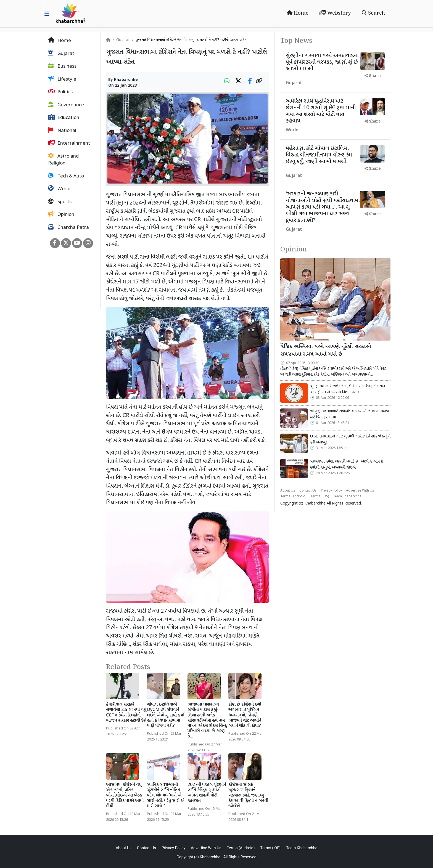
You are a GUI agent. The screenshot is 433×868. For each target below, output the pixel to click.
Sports (60, 202)
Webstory (335, 13)
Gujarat (61, 54)
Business (62, 66)
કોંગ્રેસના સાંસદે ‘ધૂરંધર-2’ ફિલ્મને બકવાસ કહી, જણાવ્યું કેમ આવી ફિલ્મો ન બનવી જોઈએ (248, 796)
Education (64, 118)
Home (298, 13)
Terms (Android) (293, 497)
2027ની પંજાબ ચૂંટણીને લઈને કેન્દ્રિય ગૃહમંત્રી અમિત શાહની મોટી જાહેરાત (207, 793)
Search (373, 13)
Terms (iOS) (320, 497)
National (62, 131)
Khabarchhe (126, 80)
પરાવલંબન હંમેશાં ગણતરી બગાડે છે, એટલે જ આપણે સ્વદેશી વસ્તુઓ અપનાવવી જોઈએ (346, 464)
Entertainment (69, 143)
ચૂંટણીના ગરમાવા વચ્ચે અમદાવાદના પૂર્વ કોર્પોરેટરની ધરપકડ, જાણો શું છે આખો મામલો (322, 62)
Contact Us (308, 491)
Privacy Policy (331, 491)
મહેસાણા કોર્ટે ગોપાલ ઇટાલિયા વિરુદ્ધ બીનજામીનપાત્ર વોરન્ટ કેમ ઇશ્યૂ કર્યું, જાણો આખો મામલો (319, 155)
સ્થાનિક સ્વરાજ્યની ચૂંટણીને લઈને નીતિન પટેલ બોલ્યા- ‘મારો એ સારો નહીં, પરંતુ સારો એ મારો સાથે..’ (166, 796)
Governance (66, 105)
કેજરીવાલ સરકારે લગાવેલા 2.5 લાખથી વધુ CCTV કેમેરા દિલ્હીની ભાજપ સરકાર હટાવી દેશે (126, 713)
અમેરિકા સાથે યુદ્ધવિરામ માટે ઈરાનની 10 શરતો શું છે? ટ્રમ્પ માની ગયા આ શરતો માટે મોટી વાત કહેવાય (321, 111)
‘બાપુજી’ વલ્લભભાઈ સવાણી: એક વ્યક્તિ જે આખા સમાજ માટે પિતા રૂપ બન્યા (349, 414)
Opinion (61, 214)
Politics (60, 92)
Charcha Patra (68, 227)
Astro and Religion (63, 160)
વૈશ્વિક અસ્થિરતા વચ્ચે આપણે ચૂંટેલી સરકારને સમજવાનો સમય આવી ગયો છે (326, 351)
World (59, 189)
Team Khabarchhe (347, 497)
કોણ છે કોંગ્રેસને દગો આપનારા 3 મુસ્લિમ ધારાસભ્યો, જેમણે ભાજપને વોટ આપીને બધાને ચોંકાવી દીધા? (245, 715)
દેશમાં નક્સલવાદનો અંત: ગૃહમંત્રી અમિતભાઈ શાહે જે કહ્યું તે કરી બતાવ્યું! (350, 439)
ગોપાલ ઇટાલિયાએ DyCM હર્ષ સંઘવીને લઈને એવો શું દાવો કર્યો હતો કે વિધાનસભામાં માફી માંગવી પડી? (166, 715)
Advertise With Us (360, 491)
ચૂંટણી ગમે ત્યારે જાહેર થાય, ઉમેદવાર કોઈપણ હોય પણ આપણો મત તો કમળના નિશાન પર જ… (348, 389)
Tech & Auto (66, 176)
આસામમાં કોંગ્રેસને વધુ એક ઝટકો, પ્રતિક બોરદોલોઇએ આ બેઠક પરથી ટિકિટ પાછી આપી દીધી (125, 796)
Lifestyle (62, 79)
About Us (288, 491)
